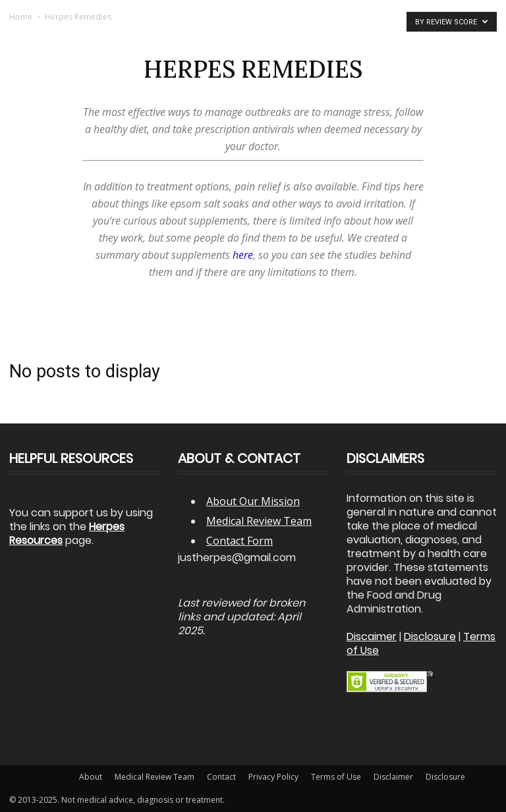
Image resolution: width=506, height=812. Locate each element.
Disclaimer (393, 777)
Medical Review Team (259, 521)
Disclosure (445, 777)
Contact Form (239, 541)
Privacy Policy (273, 777)
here (243, 255)
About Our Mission (253, 501)
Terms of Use (336, 777)
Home (21, 17)
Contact (221, 777)
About (91, 777)
